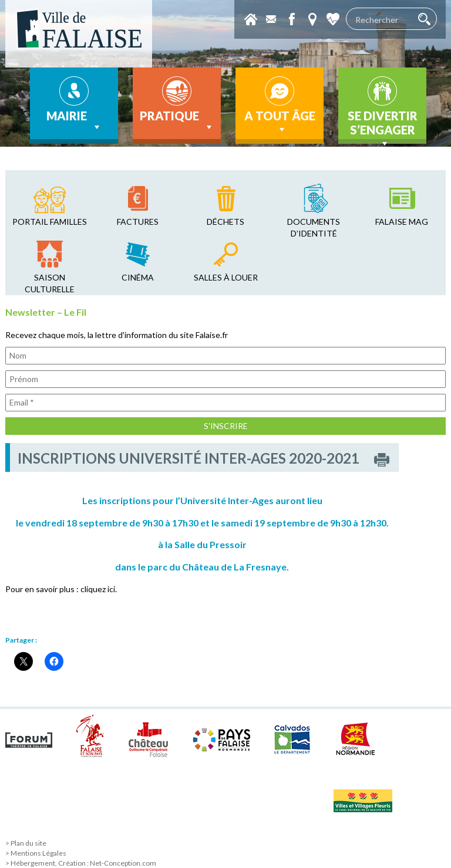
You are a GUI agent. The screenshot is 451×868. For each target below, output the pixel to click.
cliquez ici (98, 589)
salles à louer (226, 277)
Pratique (177, 121)
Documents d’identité (314, 227)
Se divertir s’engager (383, 126)
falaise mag (402, 222)
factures (138, 222)
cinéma (138, 277)
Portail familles (50, 222)
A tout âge (280, 122)
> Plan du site (26, 843)
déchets (225, 222)
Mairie (74, 121)
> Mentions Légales (36, 853)
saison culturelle (50, 283)
